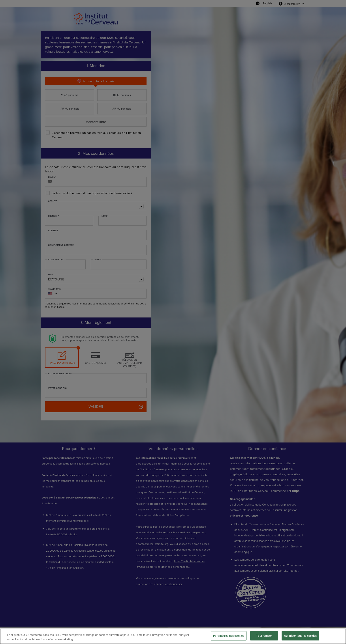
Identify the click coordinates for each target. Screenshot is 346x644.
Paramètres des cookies (229, 636)
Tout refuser (264, 636)
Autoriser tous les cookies (300, 636)
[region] (173, 636)
